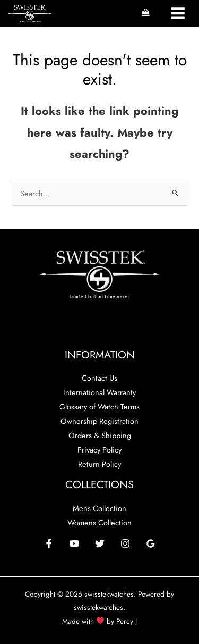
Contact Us (99, 378)
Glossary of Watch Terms (99, 407)
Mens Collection (99, 508)
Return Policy (99, 464)
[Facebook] (49, 543)
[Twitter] (100, 543)
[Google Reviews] (151, 543)
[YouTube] (74, 543)
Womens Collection (99, 522)
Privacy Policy (99, 450)
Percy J (127, 621)
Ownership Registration (99, 421)
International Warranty (99, 392)
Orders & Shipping (100, 435)
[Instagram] (125, 543)
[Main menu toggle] (178, 13)
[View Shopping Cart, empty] (146, 13)
